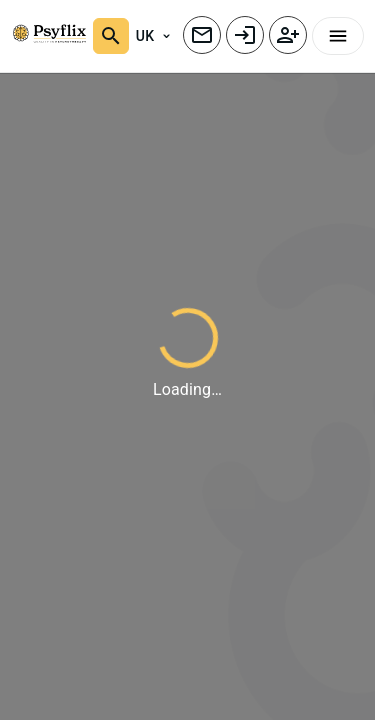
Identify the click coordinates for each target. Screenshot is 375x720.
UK (153, 36)
